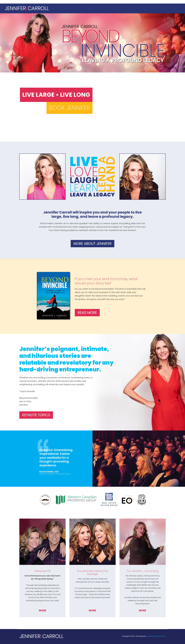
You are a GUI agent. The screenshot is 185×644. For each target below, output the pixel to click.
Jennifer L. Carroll (92, 8)
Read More (87, 313)
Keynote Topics (36, 415)
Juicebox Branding (153, 636)
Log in (164, 636)
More (43, 610)
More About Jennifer (92, 244)
